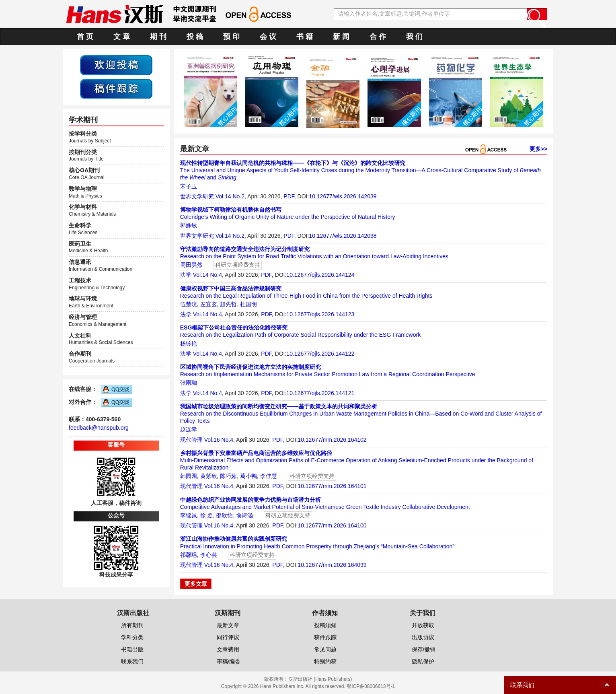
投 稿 (195, 37)
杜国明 (248, 304)
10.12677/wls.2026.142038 (343, 236)
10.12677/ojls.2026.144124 (320, 275)
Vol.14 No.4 (207, 275)
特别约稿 (325, 661)
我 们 (414, 37)
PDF (289, 196)
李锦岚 (189, 515)
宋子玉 (189, 186)
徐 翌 (207, 515)
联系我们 (132, 661)
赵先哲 (228, 304)
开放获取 (423, 625)
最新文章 (228, 625)
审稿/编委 (229, 661)
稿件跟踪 (325, 637)
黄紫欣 (209, 476)
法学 (186, 275)
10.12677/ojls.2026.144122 (320, 354)
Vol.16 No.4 (219, 440)
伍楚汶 (189, 304)
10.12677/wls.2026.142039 (343, 196)
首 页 (85, 37)
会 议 (268, 37)
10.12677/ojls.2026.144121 (320, 393)
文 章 (122, 37)
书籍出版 (132, 649)
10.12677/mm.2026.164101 (332, 486)
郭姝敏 (189, 225)
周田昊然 (191, 265)
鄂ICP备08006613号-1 (371, 686)
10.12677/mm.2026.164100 (332, 525)
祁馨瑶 (189, 555)
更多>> (538, 149)
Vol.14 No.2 (230, 196)
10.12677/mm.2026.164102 (332, 440)
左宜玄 (209, 304)
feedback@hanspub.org (99, 428)
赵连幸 (189, 429)
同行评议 (228, 637)
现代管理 (191, 440)
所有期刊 (132, 625)
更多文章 (196, 584)
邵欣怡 (224, 515)
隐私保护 (423, 661)
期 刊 (158, 37)
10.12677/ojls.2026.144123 (320, 314)
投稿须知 (325, 625)
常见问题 (325, 649)
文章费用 (228, 649)
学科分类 (132, 637)
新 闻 (341, 37)
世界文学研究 (197, 196)
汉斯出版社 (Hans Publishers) (320, 679)
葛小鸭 (248, 476)
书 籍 (305, 37)
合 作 (378, 37)
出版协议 (423, 637)
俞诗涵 (244, 515)
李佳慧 (269, 476)
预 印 (231, 37)
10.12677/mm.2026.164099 (332, 565)
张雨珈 (189, 383)
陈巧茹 (228, 476)
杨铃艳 (189, 344)
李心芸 (209, 555)
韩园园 (189, 476)
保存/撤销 (424, 649)
